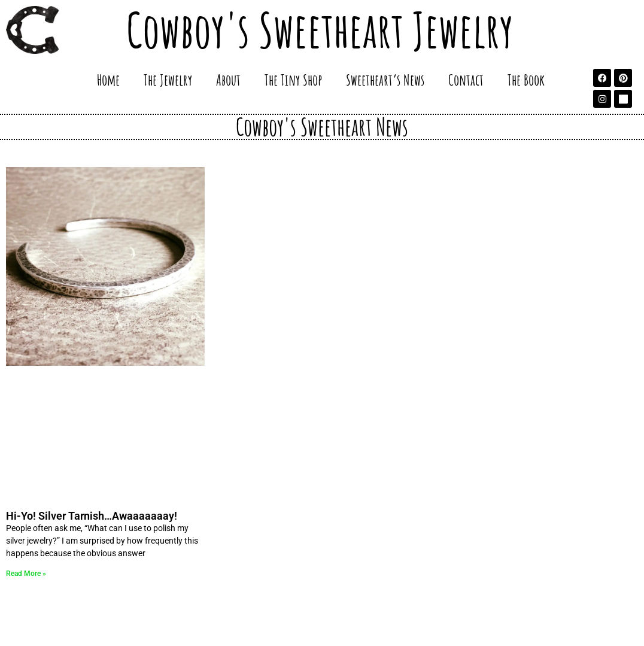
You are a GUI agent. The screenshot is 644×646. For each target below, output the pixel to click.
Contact (466, 80)
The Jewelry (168, 80)
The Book (526, 80)
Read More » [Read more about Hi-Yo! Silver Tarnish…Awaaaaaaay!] (26, 574)
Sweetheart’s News (385, 80)
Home (108, 80)
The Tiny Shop (293, 80)
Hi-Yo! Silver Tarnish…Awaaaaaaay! (92, 516)
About (228, 80)
